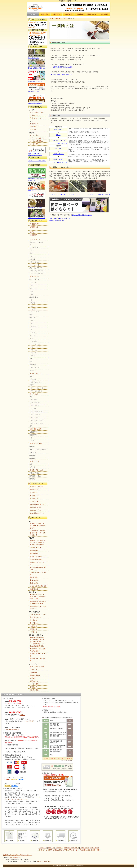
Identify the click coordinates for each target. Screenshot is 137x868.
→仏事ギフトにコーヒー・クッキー (99, 195)
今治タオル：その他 (37, 423)
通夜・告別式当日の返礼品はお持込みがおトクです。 (37, 179)
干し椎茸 (33, 309)
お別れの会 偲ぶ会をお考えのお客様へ (38, 650)
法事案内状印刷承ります (71, 850)
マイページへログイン (37, 138)
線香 (31, 464)
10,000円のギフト (36, 507)
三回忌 (57, 221)
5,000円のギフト (35, 501)
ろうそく (32, 467)
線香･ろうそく (35, 461)
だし (32, 306)
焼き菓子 (33, 379)
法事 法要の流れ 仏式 (38, 614)
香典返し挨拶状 (35, 675)
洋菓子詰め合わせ (36, 382)
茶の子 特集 (34, 577)
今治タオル (34, 400)
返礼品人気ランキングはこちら (82, 215)
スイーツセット (35, 344)
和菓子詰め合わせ (36, 391)
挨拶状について (35, 115)
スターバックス (35, 347)
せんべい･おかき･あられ (38, 388)
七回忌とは (34, 632)
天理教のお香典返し (36, 559)
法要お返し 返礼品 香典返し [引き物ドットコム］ (18, 855)
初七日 (58, 135)
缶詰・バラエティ (35, 280)
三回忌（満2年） (58, 154)
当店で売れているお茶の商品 (37, 207)
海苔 (32, 291)
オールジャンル (34, 247)
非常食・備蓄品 (34, 473)
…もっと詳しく (60, 162)
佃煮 (32, 294)
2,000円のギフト (35, 493)
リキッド (33, 356)
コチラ (22, 715)
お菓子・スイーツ (36, 373)
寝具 (31, 426)
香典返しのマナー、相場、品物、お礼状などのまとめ (38, 526)
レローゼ (32, 256)
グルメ (32, 250)
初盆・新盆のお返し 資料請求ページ (38, 608)
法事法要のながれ (60, 18)
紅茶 (31, 362)
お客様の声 (34, 687)
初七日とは (34, 620)
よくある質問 (34, 144)
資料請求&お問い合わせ (71, 848)
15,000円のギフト (36, 510)
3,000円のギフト (35, 496)
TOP (51, 18)
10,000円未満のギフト (37, 504)
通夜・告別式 (58, 129)
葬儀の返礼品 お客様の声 (38, 660)
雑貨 (31, 253)
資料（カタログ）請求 (37, 666)
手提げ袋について (36, 118)
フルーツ (32, 370)
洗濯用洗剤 (33, 435)
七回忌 (62, 221)
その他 (33, 332)
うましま (32, 259)
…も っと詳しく (61, 143)
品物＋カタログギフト (37, 268)
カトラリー (33, 452)
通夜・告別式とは (36, 617)
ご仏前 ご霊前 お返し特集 (38, 586)
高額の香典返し (35, 551)
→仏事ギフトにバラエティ (58, 195)
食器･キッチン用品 (36, 444)
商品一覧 (51, 848)
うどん (33, 321)
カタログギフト (35, 239)
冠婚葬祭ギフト (35, 589)
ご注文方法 (34, 669)
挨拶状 (32, 232)
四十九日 (67, 218)
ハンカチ (33, 408)
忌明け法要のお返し (36, 548)
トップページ (43, 848)
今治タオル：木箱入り (38, 420)
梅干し (32, 315)
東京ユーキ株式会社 (15, 857)
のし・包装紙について (37, 112)
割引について (34, 124)
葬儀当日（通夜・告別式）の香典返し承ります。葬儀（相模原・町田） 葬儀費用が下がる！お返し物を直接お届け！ (38, 642)
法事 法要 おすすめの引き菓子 (38, 573)
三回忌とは (34, 629)
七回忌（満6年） (58, 159)
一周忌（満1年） (58, 148)
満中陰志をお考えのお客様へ (38, 568)
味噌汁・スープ (35, 367)
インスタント (35, 341)
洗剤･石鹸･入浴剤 (36, 429)
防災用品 (32, 479)
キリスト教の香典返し (37, 556)
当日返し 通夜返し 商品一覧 (38, 655)
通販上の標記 (34, 690)
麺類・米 (32, 318)
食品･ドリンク (35, 277)
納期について (34, 130)
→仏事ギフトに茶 (74, 195)
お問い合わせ (34, 681)
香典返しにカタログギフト (37, 190)
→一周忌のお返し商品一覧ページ (61, 74)
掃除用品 (32, 455)
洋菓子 (32, 376)
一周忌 (52, 221)
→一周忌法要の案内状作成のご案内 (62, 67)
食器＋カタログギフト (38, 271)
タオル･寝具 (34, 394)
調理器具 (32, 458)
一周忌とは (34, 626)
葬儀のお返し (34, 580)
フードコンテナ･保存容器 (38, 450)
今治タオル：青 (35, 414)
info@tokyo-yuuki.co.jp (12, 730)
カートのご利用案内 (36, 141)
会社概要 (33, 678)
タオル (32, 397)
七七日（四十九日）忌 (58, 140)
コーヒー (32, 338)
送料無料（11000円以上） (36, 243)
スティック (34, 350)
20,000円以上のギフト (37, 513)
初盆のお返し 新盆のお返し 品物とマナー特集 (38, 603)
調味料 (33, 303)
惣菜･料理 (33, 365)
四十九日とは (34, 623)
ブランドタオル (35, 403)
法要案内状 (34, 235)
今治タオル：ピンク (37, 411)
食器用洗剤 (33, 432)
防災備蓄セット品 (35, 476)
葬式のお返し (34, 583)
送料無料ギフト (35, 227)
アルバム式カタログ (37, 274)
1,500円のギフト (35, 490)
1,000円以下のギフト (37, 487)
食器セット (33, 447)
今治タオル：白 (35, 417)
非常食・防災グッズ (36, 470)
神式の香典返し (35, 553)
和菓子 (32, 385)
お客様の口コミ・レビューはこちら (37, 217)
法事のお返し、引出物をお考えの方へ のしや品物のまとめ (38, 533)
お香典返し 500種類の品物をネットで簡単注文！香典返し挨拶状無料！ (38, 543)
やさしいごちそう (35, 262)
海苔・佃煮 (33, 288)
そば (32, 324)
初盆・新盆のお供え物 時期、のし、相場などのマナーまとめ (38, 597)
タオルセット (35, 406)
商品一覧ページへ (37, 57)
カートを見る (34, 135)
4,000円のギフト (35, 498)
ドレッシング (35, 312)
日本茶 (32, 359)
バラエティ (34, 283)
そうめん (33, 326)
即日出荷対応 (34, 224)
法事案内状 (34, 672)
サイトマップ (95, 848)
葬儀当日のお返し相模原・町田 (90, 850)
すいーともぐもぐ (35, 265)
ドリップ (33, 353)
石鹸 (31, 438)
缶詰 (32, 285)
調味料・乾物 (34, 297)
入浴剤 (32, 441)
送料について (34, 127)
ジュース (32, 335)
